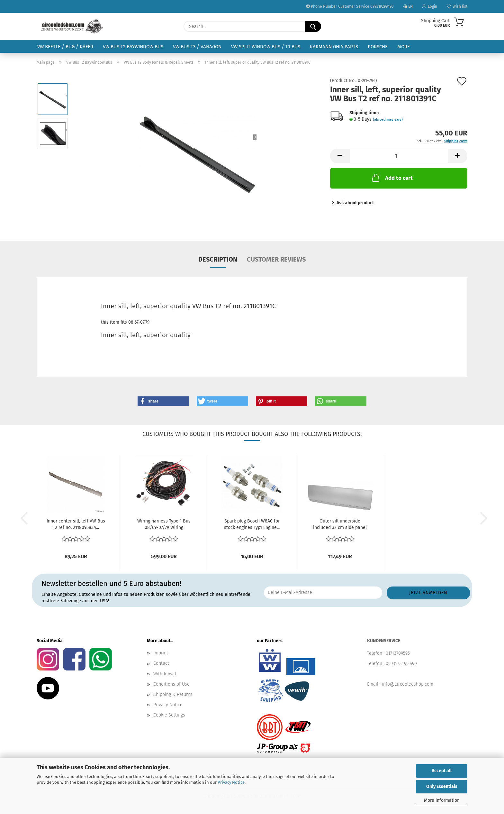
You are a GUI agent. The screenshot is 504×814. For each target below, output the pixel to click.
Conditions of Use (171, 684)
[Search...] (313, 26)
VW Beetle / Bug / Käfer (65, 47)
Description (218, 259)
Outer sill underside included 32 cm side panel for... (340, 525)
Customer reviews (276, 259)
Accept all (442, 771)
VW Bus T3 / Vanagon (197, 47)
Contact (161, 663)
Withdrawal (165, 674)
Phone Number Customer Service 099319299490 (350, 6)
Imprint (161, 653)
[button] (340, 156)
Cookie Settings (169, 715)
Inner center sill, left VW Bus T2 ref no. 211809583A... (76, 524)
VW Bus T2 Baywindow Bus (133, 47)
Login (430, 6)
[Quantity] (399, 156)
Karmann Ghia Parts (334, 47)
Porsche (378, 47)
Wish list (457, 6)
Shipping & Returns (173, 694)
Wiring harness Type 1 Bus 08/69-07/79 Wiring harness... (164, 525)
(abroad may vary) (388, 120)
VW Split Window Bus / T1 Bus (266, 47)
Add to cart (392, 178)
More (404, 47)
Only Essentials (442, 786)
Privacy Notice (231, 782)
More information (442, 800)
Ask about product (355, 203)
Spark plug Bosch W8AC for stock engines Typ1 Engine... (252, 524)
